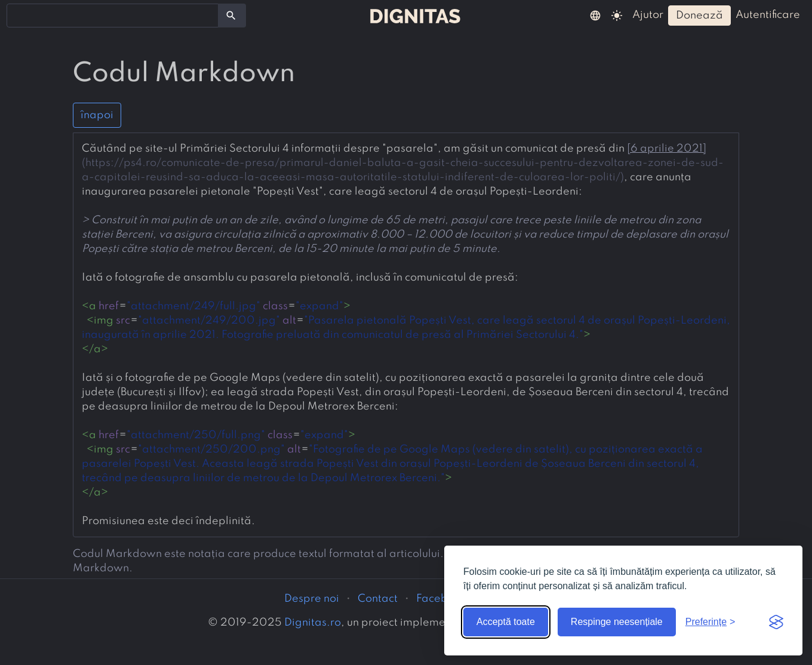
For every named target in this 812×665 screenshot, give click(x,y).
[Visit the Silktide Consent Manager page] (776, 622)
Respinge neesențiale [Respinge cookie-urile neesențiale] (617, 622)
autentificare (768, 15)
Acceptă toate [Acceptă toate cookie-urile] (506, 622)
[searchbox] (18, 15)
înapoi (97, 115)
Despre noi (312, 599)
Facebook (441, 599)
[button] (595, 15)
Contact (378, 599)
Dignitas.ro (313, 623)
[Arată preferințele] (710, 622)
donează (699, 16)
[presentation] (406, 335)
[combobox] (113, 16)
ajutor (648, 15)
